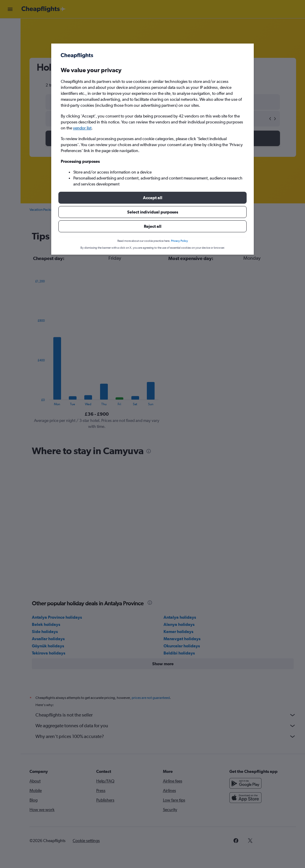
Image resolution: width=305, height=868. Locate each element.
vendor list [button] (82, 128)
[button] (152, 198)
